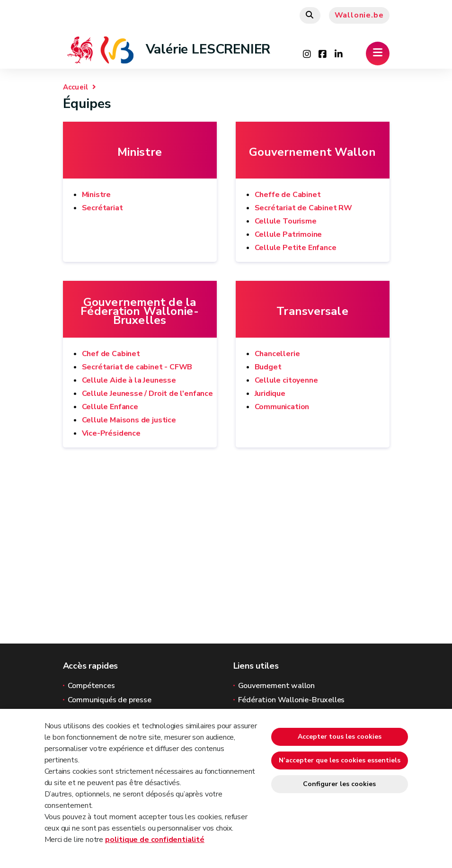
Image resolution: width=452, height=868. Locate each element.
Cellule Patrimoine (288, 234)
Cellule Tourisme (286, 221)
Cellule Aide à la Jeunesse (129, 380)
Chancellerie (277, 354)
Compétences (91, 686)
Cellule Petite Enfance (296, 248)
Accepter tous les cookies (340, 737)
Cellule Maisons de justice (129, 420)
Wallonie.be (359, 15)
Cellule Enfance (110, 407)
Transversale (312, 311)
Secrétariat (102, 208)
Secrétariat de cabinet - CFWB (137, 367)
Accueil (76, 87)
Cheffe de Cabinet (288, 195)
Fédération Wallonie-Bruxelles (292, 700)
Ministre (140, 152)
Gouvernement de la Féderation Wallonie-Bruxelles (139, 312)
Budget (268, 367)
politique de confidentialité (155, 840)
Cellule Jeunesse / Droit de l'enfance (147, 394)
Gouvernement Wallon (312, 152)
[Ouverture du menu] (378, 54)
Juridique (270, 394)
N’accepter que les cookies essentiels (340, 760)
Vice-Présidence (111, 433)
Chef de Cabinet (111, 354)
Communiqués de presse (110, 700)
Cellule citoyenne (286, 380)
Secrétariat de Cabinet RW (304, 208)
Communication (282, 407)
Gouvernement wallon (277, 686)
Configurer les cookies (339, 784)
